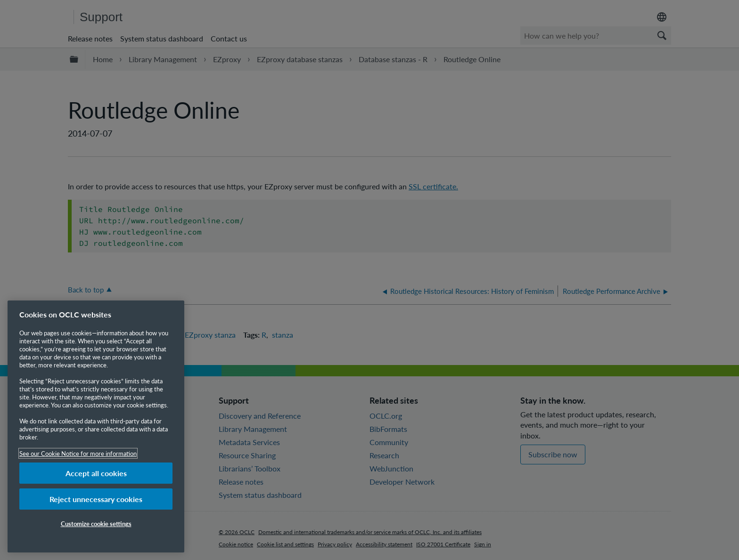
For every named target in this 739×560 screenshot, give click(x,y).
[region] (96, 426)
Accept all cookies (96, 473)
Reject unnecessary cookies (96, 499)
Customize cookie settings (96, 523)
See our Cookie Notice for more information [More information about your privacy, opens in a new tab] (78, 453)
